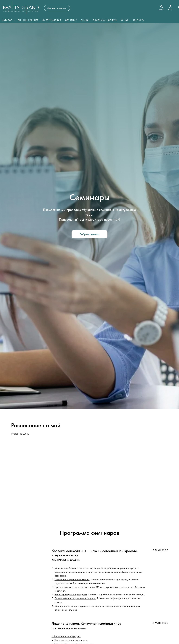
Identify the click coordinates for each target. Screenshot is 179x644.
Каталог (8, 20)
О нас (125, 20)
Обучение (71, 20)
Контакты (139, 20)
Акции (85, 20)
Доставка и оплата (105, 20)
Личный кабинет (28, 20)
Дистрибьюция (52, 20)
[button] (57, 8)
